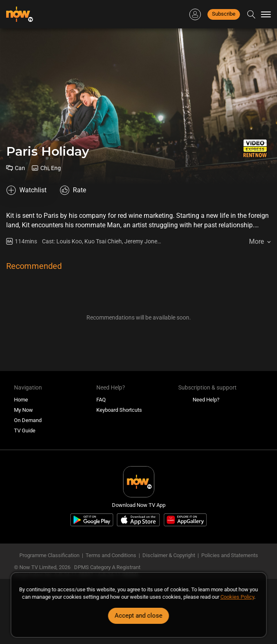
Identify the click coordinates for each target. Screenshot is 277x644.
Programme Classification (49, 555)
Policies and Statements (230, 555)
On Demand (28, 420)
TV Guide (25, 430)
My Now (23, 410)
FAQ (101, 400)
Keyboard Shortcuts (119, 410)
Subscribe (224, 14)
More (256, 241)
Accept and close (139, 616)
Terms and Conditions (111, 555)
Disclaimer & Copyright (169, 555)
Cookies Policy (237, 597)
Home (21, 400)
